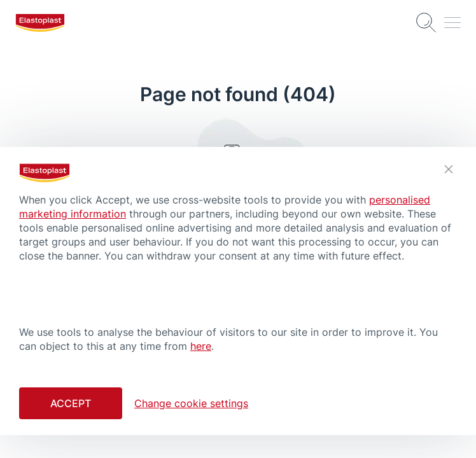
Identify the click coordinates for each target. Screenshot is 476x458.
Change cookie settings (191, 403)
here (201, 346)
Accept (71, 403)
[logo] (40, 23)
